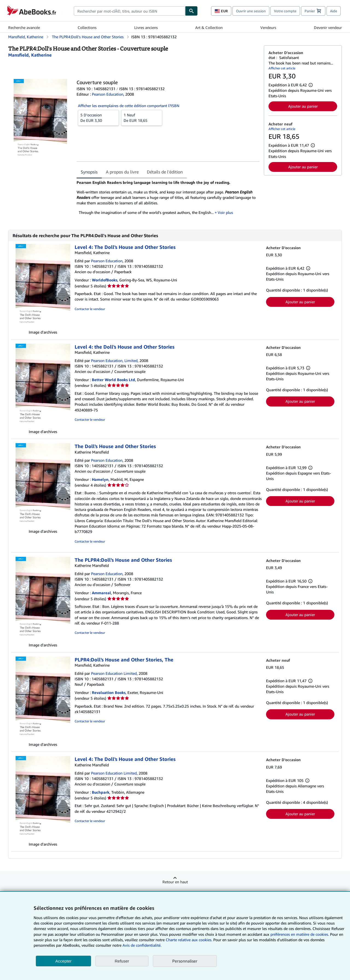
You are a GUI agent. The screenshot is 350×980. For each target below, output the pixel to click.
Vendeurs (268, 27)
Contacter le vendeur (90, 309)
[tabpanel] (168, 199)
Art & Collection (209, 27)
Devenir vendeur (328, 27)
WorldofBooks (105, 280)
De (98, 117)
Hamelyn (100, 479)
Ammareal (101, 593)
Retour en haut (175, 882)
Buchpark (101, 792)
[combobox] (129, 11)
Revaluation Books (109, 692)
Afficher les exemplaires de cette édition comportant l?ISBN (129, 106)
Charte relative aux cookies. (189, 940)
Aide (334, 11)
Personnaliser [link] (185, 961)
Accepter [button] (63, 961)
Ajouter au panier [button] (303, 106)
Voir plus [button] (225, 212)
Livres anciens (146, 27)
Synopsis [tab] (89, 172)
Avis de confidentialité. (142, 945)
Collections (87, 27)
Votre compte (285, 11)
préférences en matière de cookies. (300, 934)
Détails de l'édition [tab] (165, 172)
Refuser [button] (122, 961)
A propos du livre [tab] (122, 172)
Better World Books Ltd (113, 380)
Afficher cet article (282, 68)
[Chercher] (191, 11)
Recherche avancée (24, 27)
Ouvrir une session (251, 11)
